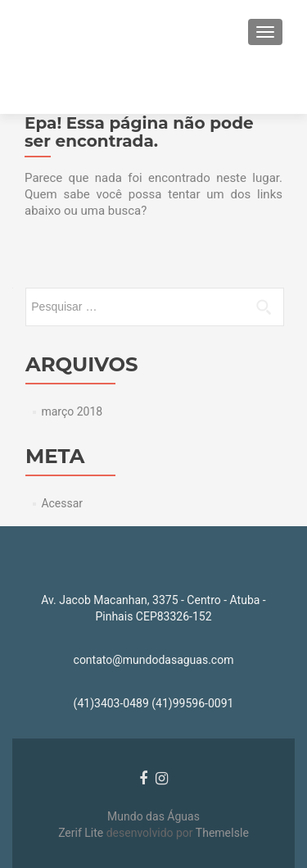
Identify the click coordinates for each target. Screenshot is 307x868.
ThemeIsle (222, 833)
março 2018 (72, 411)
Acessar (62, 503)
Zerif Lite (82, 833)
